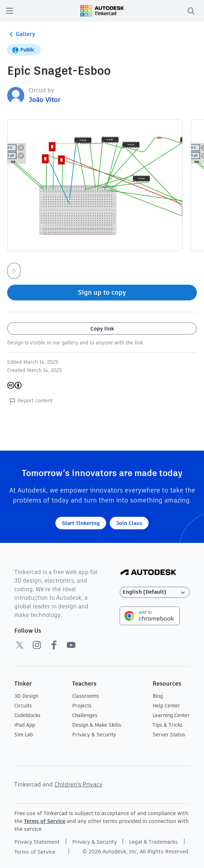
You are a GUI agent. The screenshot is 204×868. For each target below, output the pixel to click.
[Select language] (155, 592)
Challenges (85, 715)
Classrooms (86, 696)
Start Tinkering (81, 523)
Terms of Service (45, 821)
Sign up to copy (102, 292)
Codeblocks (27, 715)
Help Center (166, 706)
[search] (191, 11)
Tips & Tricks (168, 725)
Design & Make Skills (97, 725)
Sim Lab (24, 735)
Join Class (129, 523)
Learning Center (171, 715)
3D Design (26, 696)
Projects (82, 706)
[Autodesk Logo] (148, 573)
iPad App (25, 725)
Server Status (169, 735)
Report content (30, 401)
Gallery (21, 34)
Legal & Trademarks (153, 842)
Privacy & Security (94, 735)
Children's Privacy (78, 784)
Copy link (102, 328)
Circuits (23, 706)
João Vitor (44, 100)
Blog (158, 696)
